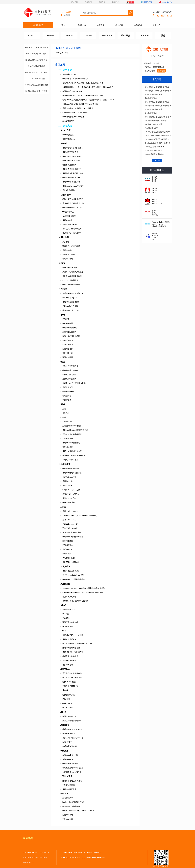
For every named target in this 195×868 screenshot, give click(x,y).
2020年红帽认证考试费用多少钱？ (158, 117)
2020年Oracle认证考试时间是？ (157, 139)
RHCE (155, 199)
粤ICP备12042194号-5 (92, 852)
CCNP (155, 179)
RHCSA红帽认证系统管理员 (36, 60)
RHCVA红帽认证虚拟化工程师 (36, 85)
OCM (154, 213)
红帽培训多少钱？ (152, 128)
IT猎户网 (74, 2)
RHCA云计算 (157, 203)
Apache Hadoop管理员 (161, 222)
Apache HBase (158, 224)
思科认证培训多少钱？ (153, 98)
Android (155, 234)
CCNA (155, 177)
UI (153, 240)
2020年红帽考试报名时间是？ (156, 121)
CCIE (154, 181)
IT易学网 (88, 2)
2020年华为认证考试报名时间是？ (158, 106)
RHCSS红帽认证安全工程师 (36, 91)
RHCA (155, 201)
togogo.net (85, 857)
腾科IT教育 (146, 2)
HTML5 (155, 236)
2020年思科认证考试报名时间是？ (158, 91)
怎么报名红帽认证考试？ (154, 124)
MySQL (155, 215)
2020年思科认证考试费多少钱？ (157, 87)
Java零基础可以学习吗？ (154, 147)
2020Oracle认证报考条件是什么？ (158, 136)
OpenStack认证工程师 (36, 79)
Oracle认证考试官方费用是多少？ (158, 132)
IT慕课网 (102, 2)
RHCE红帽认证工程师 (36, 66)
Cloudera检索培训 (159, 226)
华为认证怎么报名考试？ (154, 109)
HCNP (155, 190)
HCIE (154, 192)
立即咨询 (157, 160)
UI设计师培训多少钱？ (153, 150)
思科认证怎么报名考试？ (154, 94)
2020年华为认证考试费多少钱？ (157, 102)
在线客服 (161, 71)
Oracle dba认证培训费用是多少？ (158, 143)
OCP (154, 211)
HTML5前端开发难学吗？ (154, 154)
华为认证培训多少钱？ (153, 113)
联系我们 (116, 2)
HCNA (155, 188)
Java (154, 238)
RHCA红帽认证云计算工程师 (36, 72)
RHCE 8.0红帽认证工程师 (36, 54)
